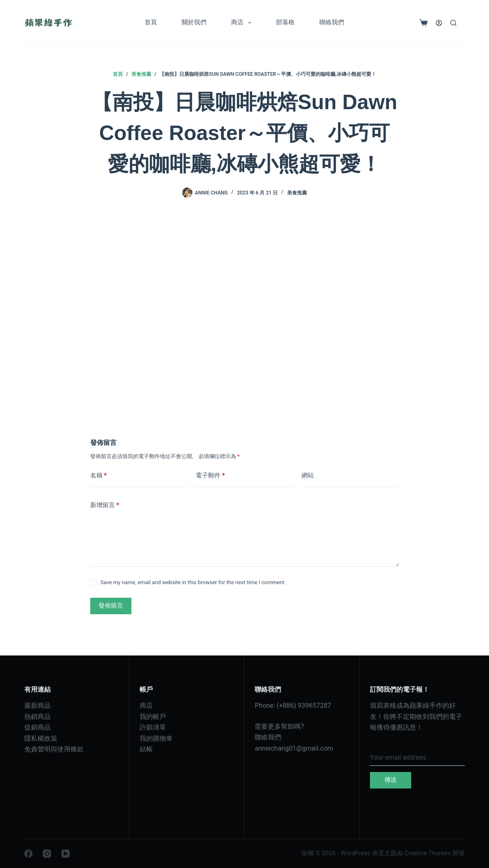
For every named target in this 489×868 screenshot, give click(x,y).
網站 (308, 475)
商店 (243, 23)
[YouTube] (66, 854)
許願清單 (153, 727)
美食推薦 (297, 193)
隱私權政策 (41, 738)
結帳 (146, 749)
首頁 (151, 22)
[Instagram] (47, 854)
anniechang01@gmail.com (294, 748)
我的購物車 (156, 738)
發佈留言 (111, 606)
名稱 (99, 476)
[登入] (439, 23)
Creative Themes (428, 853)
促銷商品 (37, 727)
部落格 (285, 22)
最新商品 (37, 705)
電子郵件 (210, 476)
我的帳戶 (153, 717)
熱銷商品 (37, 717)
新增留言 (105, 505)
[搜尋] (453, 23)
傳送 (391, 780)
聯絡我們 (332, 22)
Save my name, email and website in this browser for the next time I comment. (193, 582)
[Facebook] (28, 854)
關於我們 (194, 22)
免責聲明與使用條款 (54, 749)
